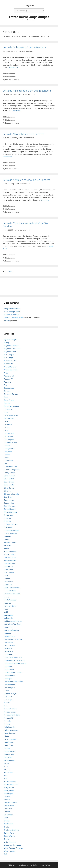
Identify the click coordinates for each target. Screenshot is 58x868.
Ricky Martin (9, 787)
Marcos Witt (9, 718)
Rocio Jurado (9, 791)
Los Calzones (9, 669)
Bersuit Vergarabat (11, 406)
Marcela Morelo (10, 712)
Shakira (7, 812)
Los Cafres (8, 666)
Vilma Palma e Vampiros (13, 848)
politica (7, 321)
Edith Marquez (10, 506)
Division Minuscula (11, 494)
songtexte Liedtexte (12, 309)
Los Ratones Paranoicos (13, 682)
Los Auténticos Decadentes (15, 660)
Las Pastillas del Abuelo (13, 639)
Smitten (7, 821)
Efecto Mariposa (10, 512)
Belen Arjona (9, 400)
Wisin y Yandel (10, 851)
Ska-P (6, 818)
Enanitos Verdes (10, 533)
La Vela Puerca (10, 636)
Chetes (7, 458)
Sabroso (7, 800)
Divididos (8, 491)
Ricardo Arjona (10, 781)
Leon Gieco (8, 651)
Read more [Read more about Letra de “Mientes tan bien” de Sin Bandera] (17, 111)
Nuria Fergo (9, 745)
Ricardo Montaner (11, 784)
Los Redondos (10, 685)
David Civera (9, 482)
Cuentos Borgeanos (12, 470)
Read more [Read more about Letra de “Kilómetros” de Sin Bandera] (7, 157)
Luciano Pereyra (10, 694)
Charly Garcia (9, 448)
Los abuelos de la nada (13, 657)
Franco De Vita (10, 554)
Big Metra (8, 409)
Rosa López (8, 794)
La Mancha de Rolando (13, 621)
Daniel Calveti (9, 476)
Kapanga (7, 603)
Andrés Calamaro (11, 370)
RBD (6, 775)
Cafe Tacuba (9, 418)
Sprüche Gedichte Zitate (13, 318)
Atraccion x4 (9, 376)
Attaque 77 (8, 379)
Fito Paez (7, 545)
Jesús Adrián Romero (12, 588)
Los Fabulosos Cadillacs (13, 672)
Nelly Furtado (9, 727)
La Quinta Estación (11, 630)
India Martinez (10, 564)
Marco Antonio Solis (12, 715)
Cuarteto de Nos (10, 467)
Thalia (6, 827)
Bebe (6, 397)
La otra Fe (8, 627)
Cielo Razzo (8, 461)
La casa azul (9, 615)
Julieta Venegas (10, 600)
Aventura (8, 382)
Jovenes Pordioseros (12, 594)
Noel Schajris (9, 742)
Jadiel (6, 576)
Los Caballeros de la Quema (15, 663)
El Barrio (7, 518)
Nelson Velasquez (11, 730)
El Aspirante (9, 515)
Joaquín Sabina (10, 591)
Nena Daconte (10, 733)
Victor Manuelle (10, 842)
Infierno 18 (8, 567)
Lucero (7, 691)
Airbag (7, 343)
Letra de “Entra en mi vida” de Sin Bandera (27, 180)
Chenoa (7, 455)
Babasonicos (9, 388)
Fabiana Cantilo (10, 542)
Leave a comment (12, 80)
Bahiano (7, 391)
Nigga (6, 736)
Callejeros (8, 424)
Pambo (7, 748)
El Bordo (7, 521)
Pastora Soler (9, 754)
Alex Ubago (8, 358)
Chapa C (7, 446)
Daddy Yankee (10, 473)
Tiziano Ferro (9, 833)
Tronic (6, 839)
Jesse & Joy (8, 585)
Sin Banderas (10, 77)
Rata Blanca (9, 772)
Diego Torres (9, 488)
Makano (7, 703)
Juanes (7, 597)
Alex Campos (9, 355)
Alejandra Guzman (11, 346)
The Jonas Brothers (11, 830)
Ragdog (7, 769)
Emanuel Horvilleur (12, 530)
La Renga (8, 633)
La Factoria (8, 618)
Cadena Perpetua (11, 415)
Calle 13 (7, 421)
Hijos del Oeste (10, 561)
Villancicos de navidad (13, 845)
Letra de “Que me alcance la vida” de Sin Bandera (25, 225)
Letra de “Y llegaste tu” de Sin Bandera (24, 47)
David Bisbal (9, 479)
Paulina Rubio (9, 760)
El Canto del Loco (11, 524)
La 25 (6, 612)
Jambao (7, 579)
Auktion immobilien (12, 315)
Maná (6, 706)
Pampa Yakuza (10, 751)
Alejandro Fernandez (12, 349)
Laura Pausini (9, 645)
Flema (6, 548)
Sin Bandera (10, 74)
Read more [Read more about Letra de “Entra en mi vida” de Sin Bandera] (45, 200)
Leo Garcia (8, 648)
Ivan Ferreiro (9, 573)
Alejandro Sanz (10, 352)
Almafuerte (8, 364)
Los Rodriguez (10, 688)
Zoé (5, 854)
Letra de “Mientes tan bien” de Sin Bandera (27, 91)
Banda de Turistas (11, 394)
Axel (6, 385)
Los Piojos (8, 679)
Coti (6, 464)
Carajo (6, 430)
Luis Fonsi (8, 697)
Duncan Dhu (9, 503)
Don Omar (8, 497)
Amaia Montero (10, 367)
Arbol (6, 373)
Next (11, 272)
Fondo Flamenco (11, 551)
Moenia (7, 724)
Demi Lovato (9, 485)
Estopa (7, 539)
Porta (6, 766)
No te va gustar (10, 739)
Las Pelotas (8, 642)
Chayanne (8, 452)
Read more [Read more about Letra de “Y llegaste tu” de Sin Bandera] (13, 67)
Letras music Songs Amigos (29, 17)
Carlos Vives (9, 436)
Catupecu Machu (11, 442)
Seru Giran (8, 809)
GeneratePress (45, 865)
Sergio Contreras (11, 803)
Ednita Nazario (10, 509)
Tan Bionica (8, 824)
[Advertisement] (29, 286)
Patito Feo (8, 757)
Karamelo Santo (10, 606)
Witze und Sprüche (11, 312)
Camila (7, 427)
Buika (6, 412)
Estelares (8, 536)
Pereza (7, 763)
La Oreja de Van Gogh (13, 624)
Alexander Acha (10, 361)
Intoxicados (9, 570)
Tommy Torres (10, 836)
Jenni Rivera (9, 582)
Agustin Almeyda (11, 340)
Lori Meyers (9, 654)
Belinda (7, 403)
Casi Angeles (9, 439)
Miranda (7, 721)
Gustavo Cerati (10, 557)
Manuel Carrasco (11, 709)
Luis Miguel (8, 700)
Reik (6, 778)
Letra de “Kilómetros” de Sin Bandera (24, 134)
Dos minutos (9, 500)
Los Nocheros (9, 676)
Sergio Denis (9, 806)
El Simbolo (8, 527)
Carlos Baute (9, 433)
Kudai (6, 609)
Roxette (7, 797)
